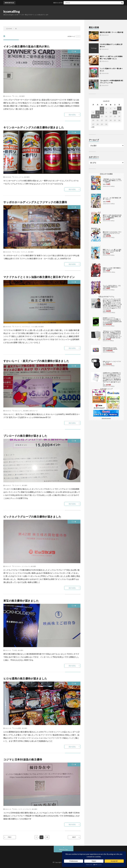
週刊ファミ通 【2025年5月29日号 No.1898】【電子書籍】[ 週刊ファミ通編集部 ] (112, 216)
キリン (16, 177)
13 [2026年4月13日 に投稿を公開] (93, 116)
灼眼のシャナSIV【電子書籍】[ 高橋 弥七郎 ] (112, 269)
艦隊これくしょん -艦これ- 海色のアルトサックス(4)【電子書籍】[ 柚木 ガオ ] (112, 251)
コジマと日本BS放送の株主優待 (23, 759)
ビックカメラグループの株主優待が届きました (32, 517)
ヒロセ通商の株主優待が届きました (25, 678)
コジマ (20, 809)
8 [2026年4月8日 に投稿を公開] (102, 112)
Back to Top (64, 850)
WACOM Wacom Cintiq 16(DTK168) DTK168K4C (110, 348)
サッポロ (17, 252)
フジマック (24, 252)
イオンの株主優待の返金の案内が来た (27, 46)
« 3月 (93, 127)
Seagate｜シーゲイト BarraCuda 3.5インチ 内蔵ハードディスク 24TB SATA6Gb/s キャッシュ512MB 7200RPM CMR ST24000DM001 (112, 320)
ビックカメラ (26, 566)
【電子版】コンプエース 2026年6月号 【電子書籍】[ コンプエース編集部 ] (112, 180)
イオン (16, 96)
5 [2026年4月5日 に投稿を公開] (119, 108)
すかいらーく (18, 411)
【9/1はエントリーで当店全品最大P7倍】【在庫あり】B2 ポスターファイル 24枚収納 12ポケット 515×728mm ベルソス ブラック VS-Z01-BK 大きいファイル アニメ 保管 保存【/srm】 (112, 334)
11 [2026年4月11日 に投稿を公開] (115, 112)
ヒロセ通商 (18, 728)
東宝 (16, 650)
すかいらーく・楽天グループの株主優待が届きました (36, 361)
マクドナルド (26, 327)
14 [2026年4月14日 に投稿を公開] (98, 116)
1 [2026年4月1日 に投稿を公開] (102, 108)
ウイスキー (18, 566)
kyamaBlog (12, 11)
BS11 (16, 809)
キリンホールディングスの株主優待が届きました (34, 127)
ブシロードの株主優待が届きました (25, 436)
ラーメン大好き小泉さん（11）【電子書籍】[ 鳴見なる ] (112, 286)
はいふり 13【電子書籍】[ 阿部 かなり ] (112, 198)
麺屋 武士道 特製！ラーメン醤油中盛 (67, 3)
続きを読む (72, 115)
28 (47, 837)
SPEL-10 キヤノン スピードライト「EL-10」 (112, 362)
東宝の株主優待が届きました (21, 601)
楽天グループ (33, 411)
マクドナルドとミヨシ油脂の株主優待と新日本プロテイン (39, 277)
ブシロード (18, 327)
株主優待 (22, 96)
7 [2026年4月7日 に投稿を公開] (98, 112)
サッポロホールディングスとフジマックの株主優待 (35, 202)
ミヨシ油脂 (34, 327)
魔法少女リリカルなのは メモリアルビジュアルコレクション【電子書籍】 (112, 233)
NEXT (74, 837)
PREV (10, 837)
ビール (21, 177)
